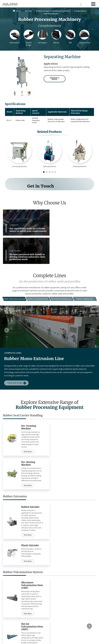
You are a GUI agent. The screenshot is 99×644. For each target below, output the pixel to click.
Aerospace (58, 604)
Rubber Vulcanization (14, 608)
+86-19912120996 (86, 615)
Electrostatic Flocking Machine (31, 548)
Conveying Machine (19, 166)
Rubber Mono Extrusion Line (35, 600)
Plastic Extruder (78, 444)
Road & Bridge (59, 600)
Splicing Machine (49, 166)
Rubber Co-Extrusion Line (38, 606)
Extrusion (9, 605)
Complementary (80, 11)
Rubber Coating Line (38, 617)
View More (27, 423)
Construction (59, 612)
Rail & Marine (59, 608)
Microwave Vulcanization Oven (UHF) (29, 497)
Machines (28, 11)
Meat (56, 616)
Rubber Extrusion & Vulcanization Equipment (53, 11)
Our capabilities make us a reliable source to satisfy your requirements (28, 228)
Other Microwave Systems (12, 627)
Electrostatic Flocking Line (38, 612)
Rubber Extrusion (15, 434)
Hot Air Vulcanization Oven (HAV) (76, 497)
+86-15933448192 (86, 624)
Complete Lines (34, 592)
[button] (44, 172)
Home (17, 11)
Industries (59, 591)
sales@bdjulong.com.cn (88, 611)
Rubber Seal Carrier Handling (23, 387)
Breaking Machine (80, 166)
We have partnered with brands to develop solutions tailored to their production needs (75, 226)
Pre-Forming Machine (29, 399)
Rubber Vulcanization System (23, 484)
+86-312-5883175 (85, 620)
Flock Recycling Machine (77, 548)
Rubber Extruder (31, 444)
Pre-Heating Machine (76, 399)
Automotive (59, 596)
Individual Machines (11, 592)
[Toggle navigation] (93, 4)
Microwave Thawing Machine (13, 621)
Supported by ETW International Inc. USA (50, 640)
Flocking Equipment (17, 536)
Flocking (9, 612)
